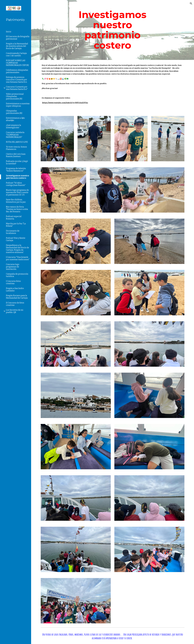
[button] (191, 3)
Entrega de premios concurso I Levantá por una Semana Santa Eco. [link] (17, 80)
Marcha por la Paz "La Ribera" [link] (16, 225)
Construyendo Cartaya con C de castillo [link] (16, 54)
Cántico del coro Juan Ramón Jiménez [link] (16, 155)
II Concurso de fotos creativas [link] (15, 304)
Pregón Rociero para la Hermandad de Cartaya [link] (17, 297)
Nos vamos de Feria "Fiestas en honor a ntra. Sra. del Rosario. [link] (17, 209)
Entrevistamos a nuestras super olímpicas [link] (18, 105)
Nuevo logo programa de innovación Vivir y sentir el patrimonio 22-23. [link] (17, 192)
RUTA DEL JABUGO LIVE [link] (17, 142)
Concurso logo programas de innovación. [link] (13, 267)
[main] (113, 30)
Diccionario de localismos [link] (13, 232)
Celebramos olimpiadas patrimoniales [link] (17, 71)
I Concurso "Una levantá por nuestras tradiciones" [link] (18, 258)
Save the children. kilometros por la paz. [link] (16, 201)
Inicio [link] (9, 32)
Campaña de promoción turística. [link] (17, 275)
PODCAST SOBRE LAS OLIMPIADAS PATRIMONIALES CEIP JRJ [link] (17, 63)
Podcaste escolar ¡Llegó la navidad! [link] (17, 162)
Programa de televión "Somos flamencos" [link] (16, 170)
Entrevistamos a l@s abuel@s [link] (15, 119)
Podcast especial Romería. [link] (14, 218)
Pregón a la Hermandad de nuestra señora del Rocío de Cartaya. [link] (17, 46)
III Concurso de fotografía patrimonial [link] (18, 38)
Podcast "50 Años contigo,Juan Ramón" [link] (16, 184)
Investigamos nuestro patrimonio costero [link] (17, 177)
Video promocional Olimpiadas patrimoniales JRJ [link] (15, 96)
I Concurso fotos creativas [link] (13, 282)
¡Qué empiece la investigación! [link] (14, 126)
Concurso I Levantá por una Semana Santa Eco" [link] (17, 88)
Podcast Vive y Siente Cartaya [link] (16, 239)
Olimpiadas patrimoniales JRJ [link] (14, 112)
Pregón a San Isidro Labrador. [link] (15, 290)
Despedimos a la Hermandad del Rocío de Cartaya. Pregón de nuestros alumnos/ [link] (17, 249)
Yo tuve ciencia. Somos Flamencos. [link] (16, 148)
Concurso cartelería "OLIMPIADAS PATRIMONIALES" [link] (15, 135)
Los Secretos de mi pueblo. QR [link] (15, 311)
